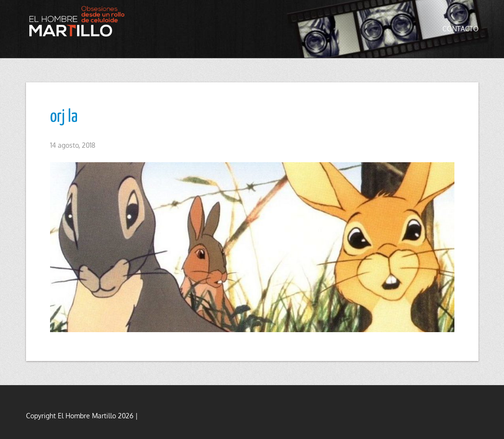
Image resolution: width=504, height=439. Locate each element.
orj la (64, 117)
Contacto (460, 29)
